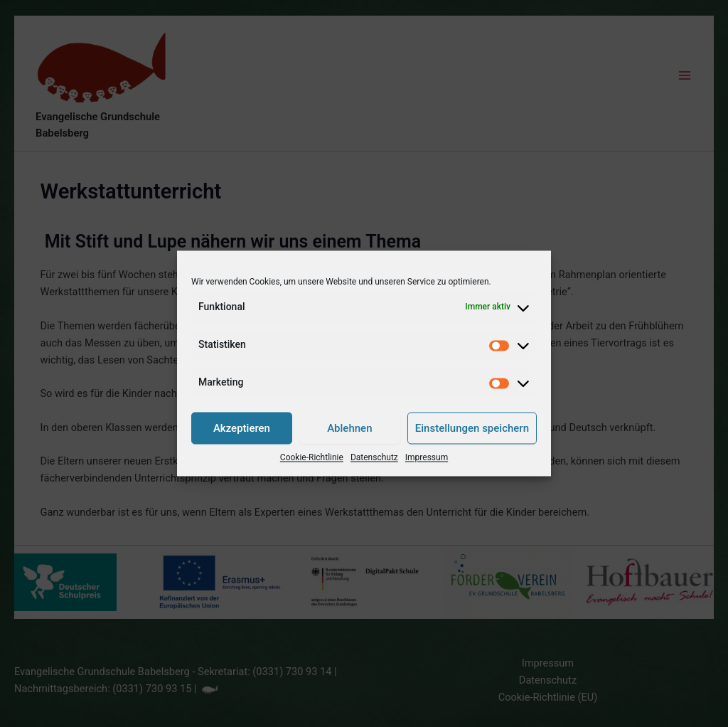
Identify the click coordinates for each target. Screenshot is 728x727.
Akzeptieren (242, 428)
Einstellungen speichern (472, 428)
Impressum (427, 458)
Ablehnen (349, 428)
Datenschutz (374, 458)
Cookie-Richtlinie (312, 458)
